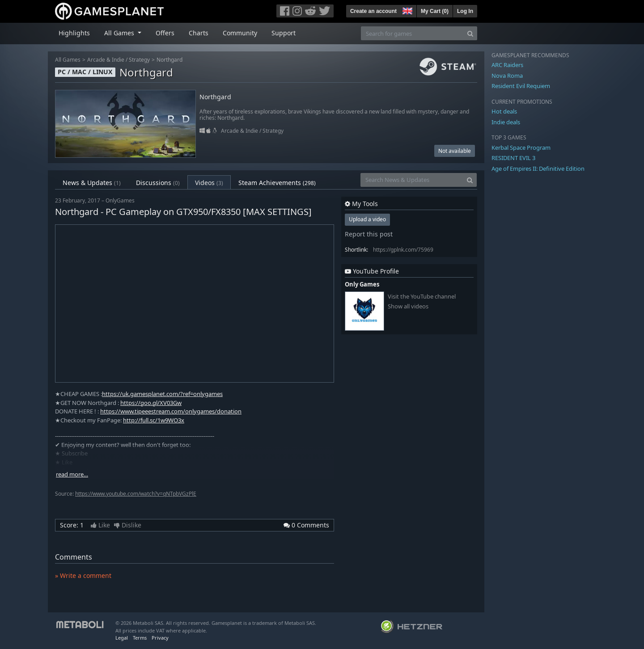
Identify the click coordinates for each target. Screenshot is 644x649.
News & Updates (92, 183)
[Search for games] (412, 33)
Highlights (74, 33)
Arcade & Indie (106, 60)
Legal (122, 638)
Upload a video (367, 219)
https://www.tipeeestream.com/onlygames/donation (171, 411)
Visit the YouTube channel (422, 297)
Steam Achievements (277, 183)
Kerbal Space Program (521, 147)
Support (284, 33)
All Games (68, 60)
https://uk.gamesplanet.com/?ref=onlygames (162, 394)
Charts (199, 33)
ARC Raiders (507, 65)
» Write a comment (83, 575)
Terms (140, 638)
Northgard (169, 60)
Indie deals (506, 122)
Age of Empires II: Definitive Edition (538, 169)
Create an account (373, 11)
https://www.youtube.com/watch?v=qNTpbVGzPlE (136, 494)
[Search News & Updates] (412, 180)
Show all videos (408, 306)
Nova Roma (507, 76)
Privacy (160, 638)
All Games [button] (120, 33)
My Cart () (435, 11)
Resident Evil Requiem (521, 86)
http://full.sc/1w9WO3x (154, 420)
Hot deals (504, 111)
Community (240, 33)
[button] (407, 10)
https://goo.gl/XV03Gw (151, 403)
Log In (465, 11)
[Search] (470, 33)
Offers (165, 33)
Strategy (139, 60)
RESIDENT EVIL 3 (513, 158)
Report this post (369, 234)
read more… (72, 474)
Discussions (158, 183)
